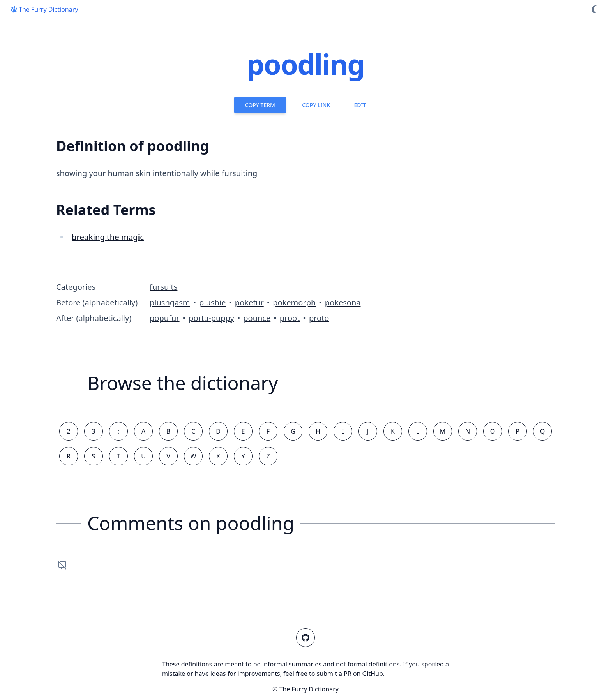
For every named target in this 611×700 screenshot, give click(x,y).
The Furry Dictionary (44, 9)
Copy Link (316, 105)
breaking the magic (108, 237)
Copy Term (260, 105)
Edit (360, 105)
